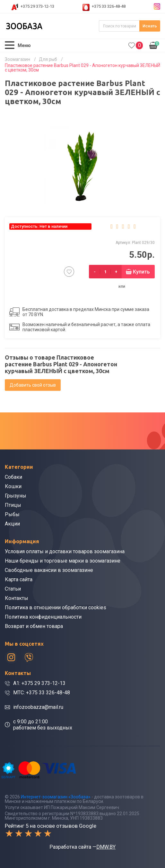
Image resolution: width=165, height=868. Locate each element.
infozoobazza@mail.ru (38, 707)
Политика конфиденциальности (43, 617)
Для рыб (48, 59)
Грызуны (16, 496)
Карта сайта (19, 579)
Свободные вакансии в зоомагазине (49, 570)
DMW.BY (106, 847)
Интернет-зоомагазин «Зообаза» (56, 797)
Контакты (17, 598)
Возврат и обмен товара (34, 626)
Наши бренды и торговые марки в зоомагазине (63, 561)
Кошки (13, 486)
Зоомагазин (17, 59)
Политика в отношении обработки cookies (56, 608)
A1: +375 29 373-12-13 (39, 683)
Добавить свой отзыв (33, 385)
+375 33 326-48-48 (109, 6)
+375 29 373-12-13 (37, 6)
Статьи (13, 589)
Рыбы (12, 514)
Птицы (13, 505)
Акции (12, 524)
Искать (150, 26)
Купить (141, 272)
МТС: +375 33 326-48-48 (42, 693)
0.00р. (154, 45)
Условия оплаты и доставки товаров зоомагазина (65, 551)
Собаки (13, 477)
